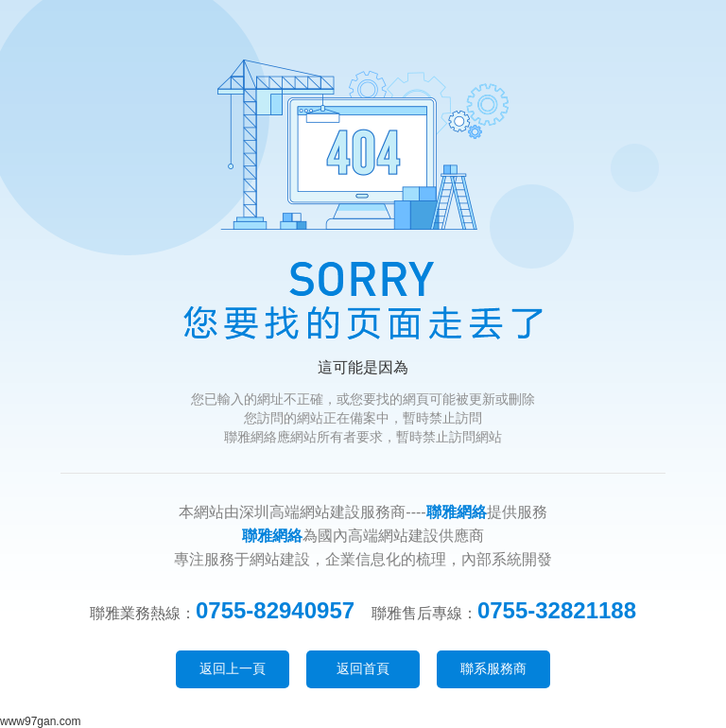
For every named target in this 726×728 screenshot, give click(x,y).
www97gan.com (40, 721)
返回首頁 (363, 668)
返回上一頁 (233, 668)
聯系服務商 (493, 668)
